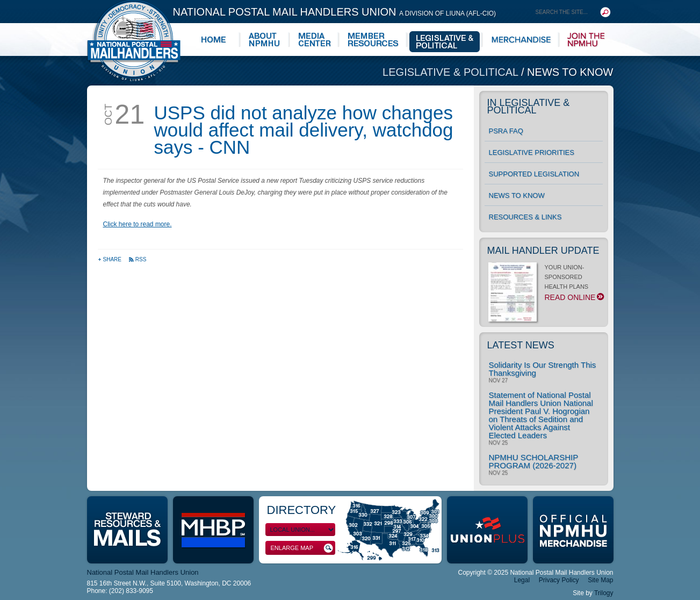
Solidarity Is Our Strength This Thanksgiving (543, 369)
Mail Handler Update (543, 251)
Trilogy (604, 593)
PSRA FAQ (506, 131)
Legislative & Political (452, 72)
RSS (138, 259)
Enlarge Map (302, 548)
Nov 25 (499, 443)
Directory (302, 510)
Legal (522, 580)
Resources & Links (525, 217)
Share (110, 259)
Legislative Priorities (532, 152)
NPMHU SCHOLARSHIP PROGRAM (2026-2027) (533, 461)
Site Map (600, 580)
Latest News (521, 345)
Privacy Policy (559, 580)
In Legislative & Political (529, 106)
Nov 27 (499, 381)
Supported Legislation (534, 174)
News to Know (570, 72)
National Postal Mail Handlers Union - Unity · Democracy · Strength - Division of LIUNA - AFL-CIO (134, 41)
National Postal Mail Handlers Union (335, 12)
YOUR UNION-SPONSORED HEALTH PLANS (546, 285)
